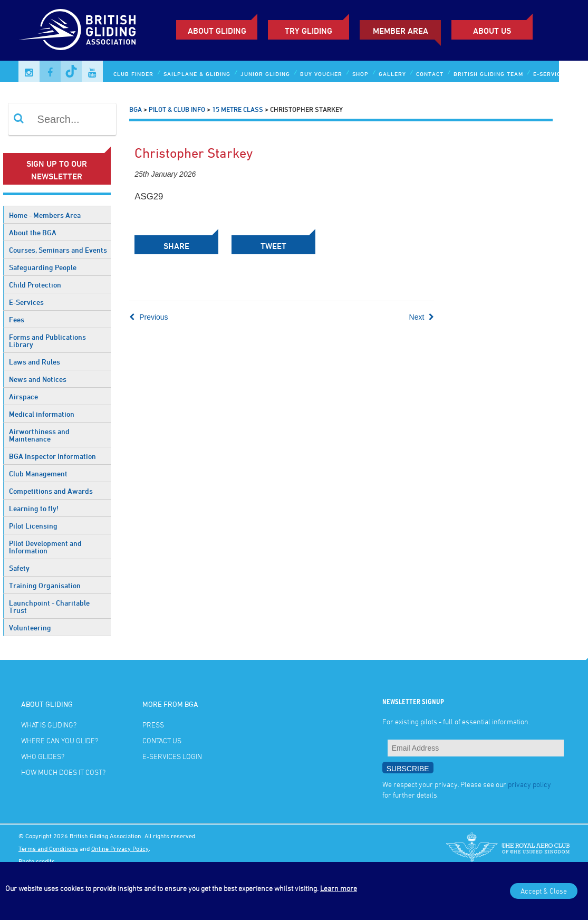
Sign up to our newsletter (57, 170)
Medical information (42, 414)
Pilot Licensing (33, 526)
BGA (136, 109)
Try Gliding (309, 31)
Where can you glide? (60, 740)
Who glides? (43, 756)
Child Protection (35, 285)
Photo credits (37, 861)
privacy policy (529, 784)
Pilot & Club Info (177, 109)
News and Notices (38, 379)
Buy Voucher (321, 74)
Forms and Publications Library (47, 341)
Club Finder (133, 74)
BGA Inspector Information (52, 456)
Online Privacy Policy (120, 848)
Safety (19, 568)
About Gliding (217, 31)
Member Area (401, 31)
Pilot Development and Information (45, 547)
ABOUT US (492, 31)
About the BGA (33, 232)
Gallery (392, 74)
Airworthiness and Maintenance (39, 435)
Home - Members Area (45, 215)
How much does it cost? (63, 772)
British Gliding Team (488, 74)
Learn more (339, 888)
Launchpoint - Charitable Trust (49, 606)
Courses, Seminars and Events (58, 250)
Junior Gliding (265, 74)
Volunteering (30, 627)
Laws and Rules (35, 362)
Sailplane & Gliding (197, 74)
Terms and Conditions (48, 848)
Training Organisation (45, 585)
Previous (148, 317)
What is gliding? (49, 725)
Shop (360, 74)
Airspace (23, 396)
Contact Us (162, 740)
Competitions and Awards (51, 491)
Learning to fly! (34, 508)
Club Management (38, 473)
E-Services (26, 302)
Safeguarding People (43, 267)
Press (153, 725)
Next (422, 317)
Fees (17, 319)
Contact (430, 74)
